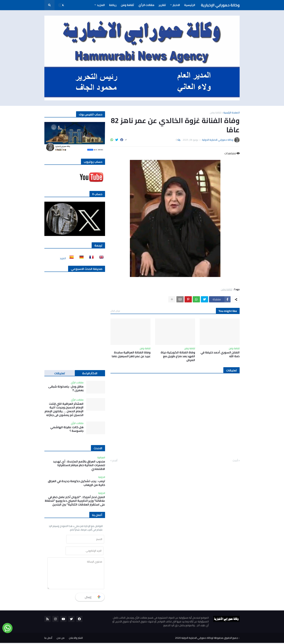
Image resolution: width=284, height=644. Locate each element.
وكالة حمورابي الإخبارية (220, 5)
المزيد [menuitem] (101, 5)
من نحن (60, 639)
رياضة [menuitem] (113, 5)
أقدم (115, 461)
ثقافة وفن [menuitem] (127, 5)
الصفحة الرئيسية (231, 113)
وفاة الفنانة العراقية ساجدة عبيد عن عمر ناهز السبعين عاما (131, 354)
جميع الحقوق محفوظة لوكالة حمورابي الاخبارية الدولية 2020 (206, 639)
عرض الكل (115, 311)
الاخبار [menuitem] (176, 5)
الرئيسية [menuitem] (190, 5)
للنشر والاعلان (76, 639)
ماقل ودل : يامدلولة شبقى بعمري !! (66, 388)
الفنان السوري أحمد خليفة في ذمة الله (220, 354)
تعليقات (60, 373)
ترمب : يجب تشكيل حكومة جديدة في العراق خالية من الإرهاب (76, 483)
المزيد (63, 258)
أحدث (235, 461)
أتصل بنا (48, 639)
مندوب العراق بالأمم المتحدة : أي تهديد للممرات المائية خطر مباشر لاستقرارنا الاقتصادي (79, 465)
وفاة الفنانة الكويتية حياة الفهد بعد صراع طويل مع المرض (178, 356)
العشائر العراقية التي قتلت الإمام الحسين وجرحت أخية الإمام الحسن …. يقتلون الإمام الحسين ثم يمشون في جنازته (64, 409)
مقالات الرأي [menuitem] (146, 5)
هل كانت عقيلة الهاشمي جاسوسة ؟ (67, 429)
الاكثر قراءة (90, 373)
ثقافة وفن (215, 113)
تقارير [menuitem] (162, 5)
